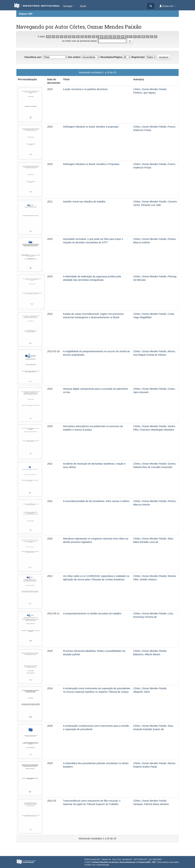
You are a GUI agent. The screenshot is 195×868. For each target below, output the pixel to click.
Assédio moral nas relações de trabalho (84, 202)
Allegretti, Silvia (142, 692)
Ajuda (83, 6)
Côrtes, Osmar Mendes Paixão (150, 89)
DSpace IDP (26, 14)
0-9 (48, 37)
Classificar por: (33, 57)
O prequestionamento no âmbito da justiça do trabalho (92, 613)
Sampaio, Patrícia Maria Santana (151, 804)
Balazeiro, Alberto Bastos (147, 654)
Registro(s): (138, 57)
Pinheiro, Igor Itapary (145, 93)
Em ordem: (75, 57)
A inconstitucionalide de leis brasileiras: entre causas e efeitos (96, 501)
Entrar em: (168, 6)
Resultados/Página (111, 57)
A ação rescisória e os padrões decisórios (85, 89)
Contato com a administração (97, 865)
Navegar (69, 6)
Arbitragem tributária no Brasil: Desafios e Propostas (91, 164)
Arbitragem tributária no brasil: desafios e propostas (91, 127)
